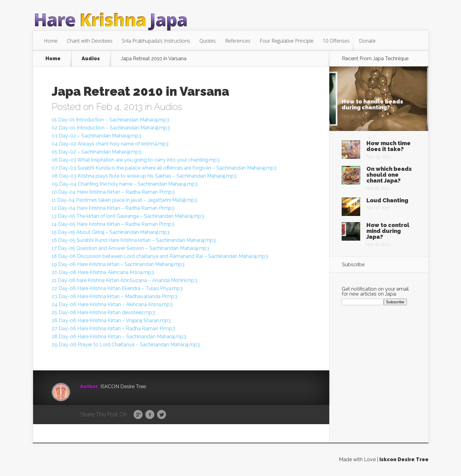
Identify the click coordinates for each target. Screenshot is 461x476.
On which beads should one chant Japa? (389, 175)
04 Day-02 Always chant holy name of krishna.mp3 (110, 144)
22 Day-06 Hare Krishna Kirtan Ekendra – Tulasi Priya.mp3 (117, 288)
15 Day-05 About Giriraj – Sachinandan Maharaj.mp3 (111, 232)
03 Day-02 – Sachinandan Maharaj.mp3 (96, 136)
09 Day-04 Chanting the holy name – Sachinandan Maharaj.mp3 (125, 184)
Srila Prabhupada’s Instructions (156, 41)
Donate (367, 41)
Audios (91, 59)
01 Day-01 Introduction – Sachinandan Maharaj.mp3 (110, 120)
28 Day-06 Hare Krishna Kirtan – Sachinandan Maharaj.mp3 (119, 337)
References (238, 41)
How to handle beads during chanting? (372, 104)
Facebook (150, 415)
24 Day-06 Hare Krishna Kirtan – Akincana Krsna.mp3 (112, 304)
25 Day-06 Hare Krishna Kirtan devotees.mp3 (103, 312)
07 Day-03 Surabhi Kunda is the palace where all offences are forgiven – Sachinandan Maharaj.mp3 (164, 168)
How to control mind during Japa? (388, 231)
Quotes (208, 41)
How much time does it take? (388, 146)
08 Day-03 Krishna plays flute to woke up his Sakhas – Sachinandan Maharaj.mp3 (144, 176)
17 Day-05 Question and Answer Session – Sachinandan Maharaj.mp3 (130, 248)
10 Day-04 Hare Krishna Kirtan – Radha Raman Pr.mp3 (113, 192)
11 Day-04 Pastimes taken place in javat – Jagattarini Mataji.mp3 (124, 200)
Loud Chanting (387, 200)
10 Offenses (336, 41)
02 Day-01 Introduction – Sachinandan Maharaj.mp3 (111, 128)
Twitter (162, 415)
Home (51, 41)
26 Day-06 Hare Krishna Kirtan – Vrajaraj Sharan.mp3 (111, 320)
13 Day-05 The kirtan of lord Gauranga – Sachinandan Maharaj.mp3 (128, 216)
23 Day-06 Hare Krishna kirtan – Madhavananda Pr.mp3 (114, 296)
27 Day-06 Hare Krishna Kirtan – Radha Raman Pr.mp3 (113, 329)
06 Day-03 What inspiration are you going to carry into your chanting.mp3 (136, 160)
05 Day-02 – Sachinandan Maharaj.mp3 (96, 152)
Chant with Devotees (90, 41)
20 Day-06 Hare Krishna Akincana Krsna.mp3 (103, 272)
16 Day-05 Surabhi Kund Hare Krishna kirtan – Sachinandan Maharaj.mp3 (134, 240)
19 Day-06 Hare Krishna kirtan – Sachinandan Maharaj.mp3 (118, 264)
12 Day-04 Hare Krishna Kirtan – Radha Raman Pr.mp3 (113, 208)
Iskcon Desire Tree (404, 459)
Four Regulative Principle (287, 41)
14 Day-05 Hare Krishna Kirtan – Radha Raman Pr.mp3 (113, 224)
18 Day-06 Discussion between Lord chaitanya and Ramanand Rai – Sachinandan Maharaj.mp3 (160, 256)
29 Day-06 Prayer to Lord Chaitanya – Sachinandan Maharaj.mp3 (126, 345)
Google (138, 415)
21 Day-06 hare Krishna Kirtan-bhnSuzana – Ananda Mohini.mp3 (124, 280)
